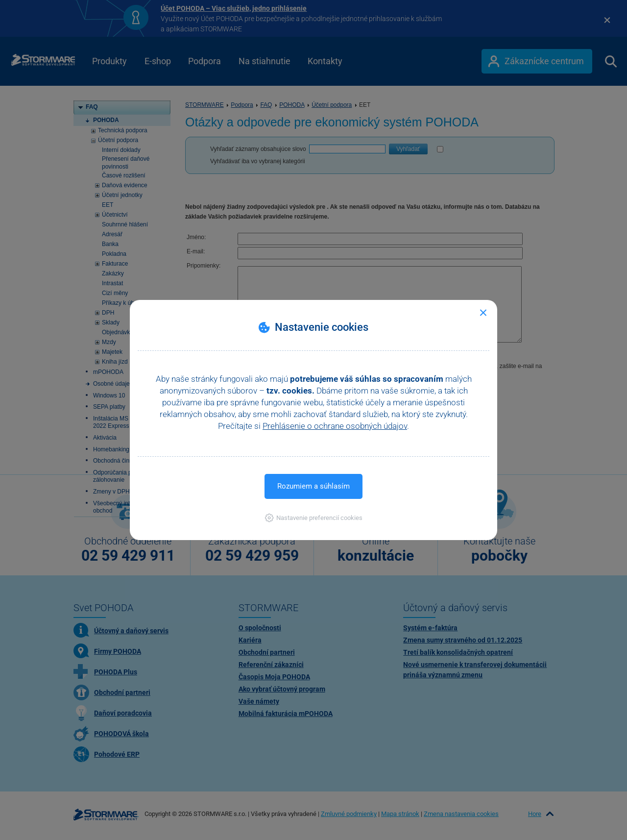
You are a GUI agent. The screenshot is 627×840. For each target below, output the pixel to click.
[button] (314, 518)
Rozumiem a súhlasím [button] (313, 486)
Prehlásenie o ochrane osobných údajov (335, 426)
